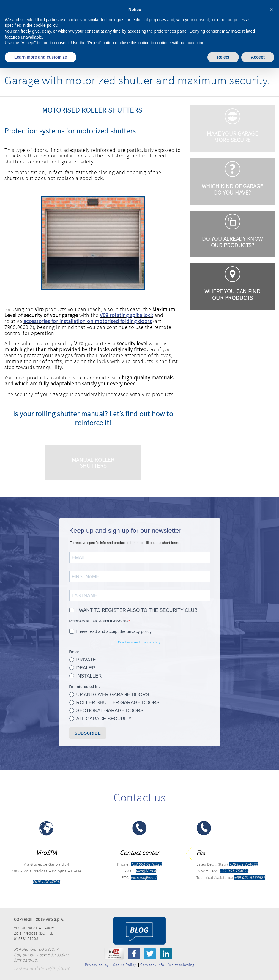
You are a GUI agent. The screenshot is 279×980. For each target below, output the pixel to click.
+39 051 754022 (243, 864)
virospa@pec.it (144, 877)
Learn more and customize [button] (41, 57)
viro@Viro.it (146, 871)
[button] (271, 10)
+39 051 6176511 (146, 864)
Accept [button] (258, 57)
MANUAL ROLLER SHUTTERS (93, 463)
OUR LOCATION (46, 882)
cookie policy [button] (45, 25)
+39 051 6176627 (250, 877)
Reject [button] (223, 57)
